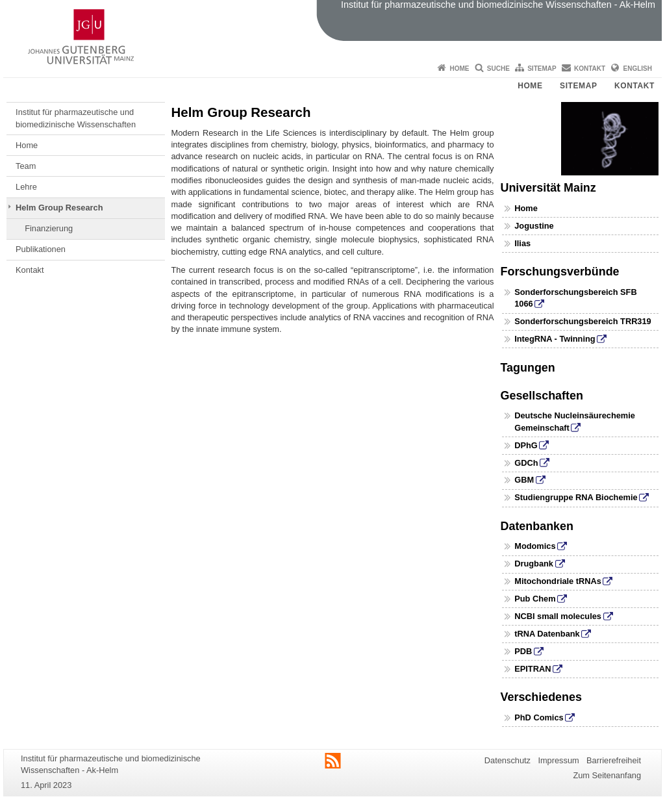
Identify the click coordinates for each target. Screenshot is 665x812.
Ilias (522, 243)
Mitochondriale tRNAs (558, 581)
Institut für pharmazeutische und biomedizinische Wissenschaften (76, 118)
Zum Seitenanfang (607, 775)
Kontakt (590, 69)
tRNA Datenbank (547, 634)
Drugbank (534, 564)
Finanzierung (49, 228)
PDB (523, 651)
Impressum (558, 760)
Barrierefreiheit (614, 760)
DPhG (526, 445)
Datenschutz (508, 760)
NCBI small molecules (558, 616)
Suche (498, 69)
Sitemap (542, 69)
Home (459, 69)
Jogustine (534, 226)
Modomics (535, 546)
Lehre (26, 187)
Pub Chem (535, 599)
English (638, 69)
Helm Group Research (59, 208)
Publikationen (41, 249)
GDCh (526, 463)
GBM (524, 480)
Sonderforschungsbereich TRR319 (583, 321)
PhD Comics (539, 717)
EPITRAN (533, 669)
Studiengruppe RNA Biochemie (576, 497)
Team (26, 166)
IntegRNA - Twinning (555, 339)
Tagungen (528, 368)
